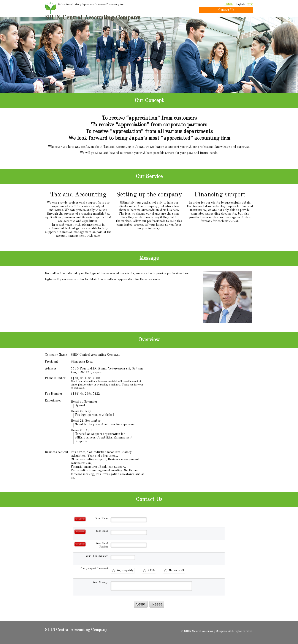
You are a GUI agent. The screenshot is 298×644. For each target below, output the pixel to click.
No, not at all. (174, 571)
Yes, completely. (123, 571)
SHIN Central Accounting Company (93, 18)
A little (149, 571)
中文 (250, 4)
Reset (157, 604)
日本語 (229, 4)
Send (141, 604)
